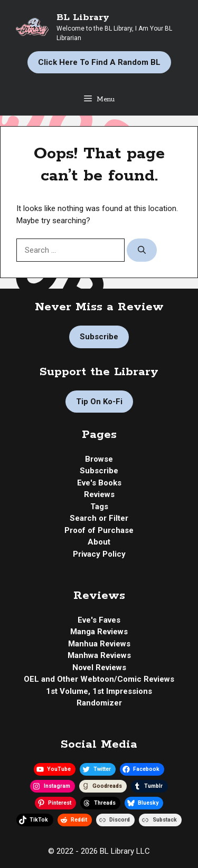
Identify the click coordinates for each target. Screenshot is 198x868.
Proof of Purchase (99, 530)
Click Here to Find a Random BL (99, 62)
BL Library (83, 17)
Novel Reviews (99, 667)
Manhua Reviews (99, 644)
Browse (99, 459)
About (99, 542)
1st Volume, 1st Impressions (99, 691)
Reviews (99, 494)
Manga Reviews (99, 632)
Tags (99, 507)
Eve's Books (99, 483)
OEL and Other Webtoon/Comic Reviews (99, 679)
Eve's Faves (99, 620)
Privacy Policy (99, 554)
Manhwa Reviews (99, 655)
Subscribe (99, 337)
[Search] (142, 250)
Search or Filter (99, 518)
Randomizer (99, 703)
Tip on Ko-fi (99, 402)
